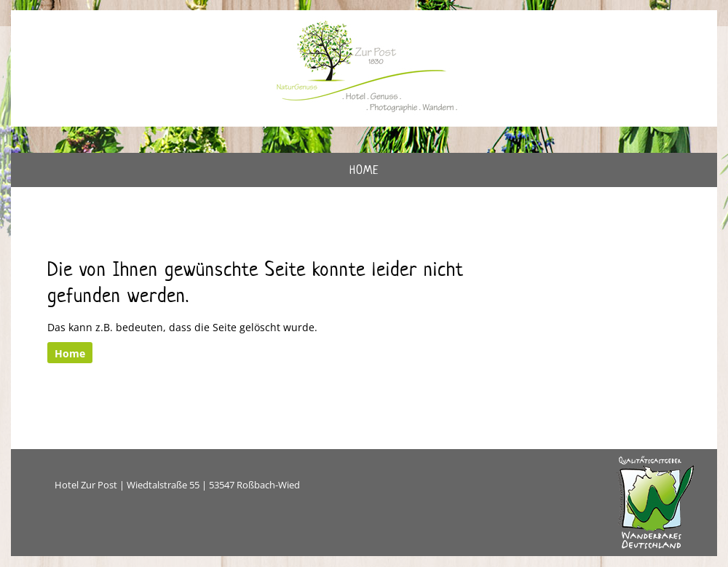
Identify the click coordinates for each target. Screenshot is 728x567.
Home (364, 170)
